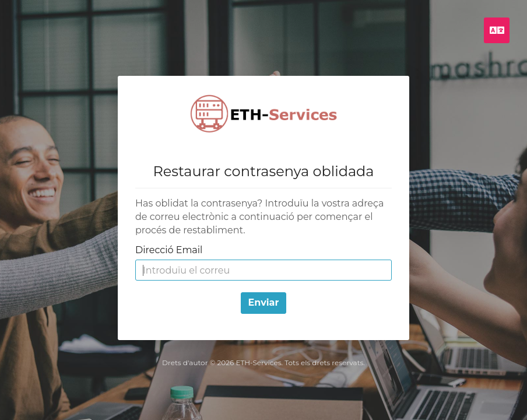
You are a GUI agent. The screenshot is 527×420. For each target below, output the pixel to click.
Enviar (264, 302)
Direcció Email (169, 250)
